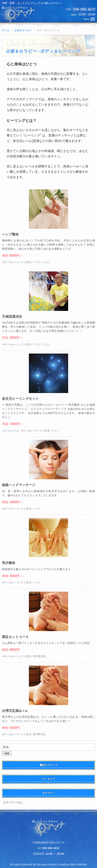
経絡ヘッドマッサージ (19, 485)
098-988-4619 (84, 9)
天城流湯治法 (12, 317)
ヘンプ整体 (10, 234)
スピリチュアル (10, 431)
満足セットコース (15, 637)
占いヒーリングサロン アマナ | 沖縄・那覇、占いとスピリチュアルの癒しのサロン (18, 14)
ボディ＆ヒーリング (13, 262)
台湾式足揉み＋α (15, 711)
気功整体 (9, 563)
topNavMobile (90, 19)
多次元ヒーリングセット (20, 399)
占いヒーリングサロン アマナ (49, 828)
